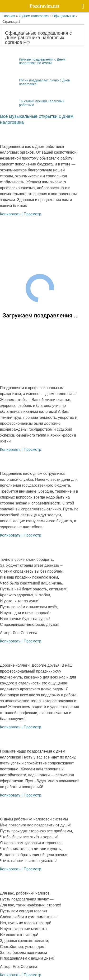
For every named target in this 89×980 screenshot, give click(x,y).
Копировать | (12, 214)
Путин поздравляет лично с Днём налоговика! (35, 82)
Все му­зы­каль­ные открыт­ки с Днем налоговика (37, 119)
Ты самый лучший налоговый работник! (32, 103)
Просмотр (33, 214)
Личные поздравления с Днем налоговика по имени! (33, 61)
